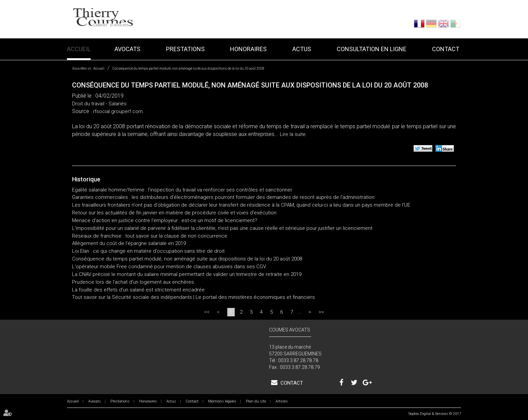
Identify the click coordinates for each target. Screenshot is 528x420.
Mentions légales (222, 401)
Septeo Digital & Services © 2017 (435, 414)
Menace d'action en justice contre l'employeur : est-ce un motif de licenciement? (165, 220)
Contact (446, 49)
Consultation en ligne (372, 49)
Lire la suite (293, 134)
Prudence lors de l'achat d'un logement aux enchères (133, 282)
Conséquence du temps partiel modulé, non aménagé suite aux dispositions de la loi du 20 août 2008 (188, 68)
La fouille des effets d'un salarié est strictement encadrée (138, 290)
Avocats (127, 49)
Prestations (185, 49)
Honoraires (248, 49)
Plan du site (256, 401)
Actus (302, 49)
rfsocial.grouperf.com (118, 111)
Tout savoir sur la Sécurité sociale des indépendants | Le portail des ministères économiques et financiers (193, 297)
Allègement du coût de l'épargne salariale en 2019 (129, 243)
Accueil (79, 49)
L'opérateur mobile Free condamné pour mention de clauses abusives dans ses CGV (169, 267)
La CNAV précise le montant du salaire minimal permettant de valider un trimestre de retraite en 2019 (187, 274)
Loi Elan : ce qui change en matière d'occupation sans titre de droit (148, 251)
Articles (282, 401)
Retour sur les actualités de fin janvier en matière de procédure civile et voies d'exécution (174, 213)
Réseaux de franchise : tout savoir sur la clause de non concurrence (150, 236)
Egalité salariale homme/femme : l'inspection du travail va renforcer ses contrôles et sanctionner (182, 190)
